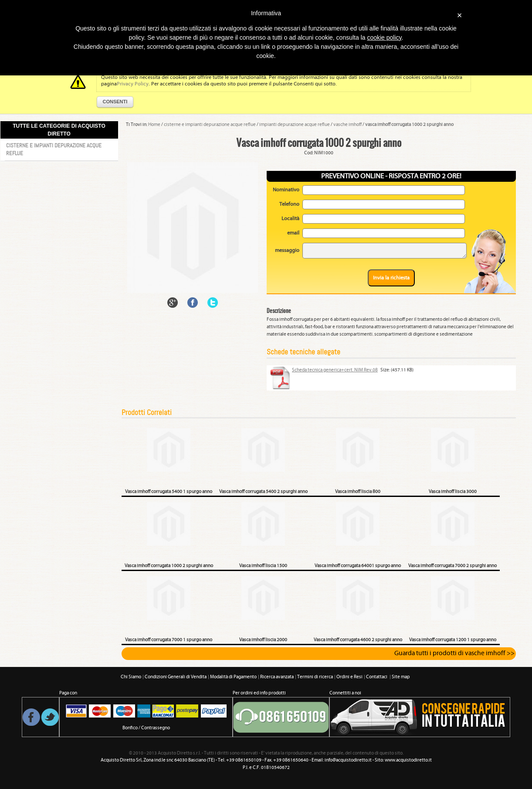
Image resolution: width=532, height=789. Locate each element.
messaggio (287, 250)
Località (290, 219)
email (293, 233)
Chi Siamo (131, 677)
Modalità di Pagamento (233, 677)
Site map (401, 677)
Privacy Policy (133, 84)
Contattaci (377, 677)
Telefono (289, 204)
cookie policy (384, 37)
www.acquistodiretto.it (408, 760)
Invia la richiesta (391, 278)
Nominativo (286, 190)
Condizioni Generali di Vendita (176, 677)
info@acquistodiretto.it (348, 760)
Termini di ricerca (315, 677)
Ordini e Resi (349, 677)
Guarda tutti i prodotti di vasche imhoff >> (454, 653)
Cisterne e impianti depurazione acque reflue (54, 149)
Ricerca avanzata (277, 677)
